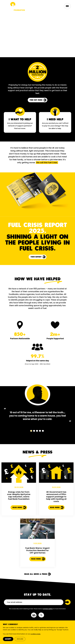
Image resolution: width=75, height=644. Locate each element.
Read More (19, 517)
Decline (20, 639)
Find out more (38, 100)
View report (38, 257)
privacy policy (48, 609)
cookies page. (36, 634)
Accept (8, 639)
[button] (31, 431)
